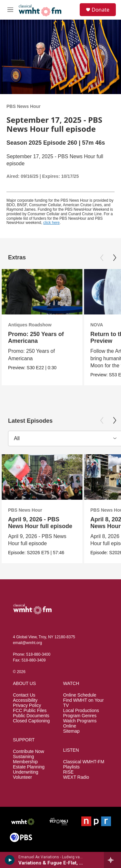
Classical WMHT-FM (84, 762)
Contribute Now (29, 752)
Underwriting (26, 772)
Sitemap (71, 731)
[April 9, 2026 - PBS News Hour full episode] (42, 477)
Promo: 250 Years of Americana (36, 338)
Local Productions (81, 711)
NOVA (97, 325)
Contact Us (24, 695)
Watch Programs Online (80, 723)
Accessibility (25, 700)
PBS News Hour (24, 106)
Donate (101, 10)
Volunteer (22, 777)
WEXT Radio (76, 777)
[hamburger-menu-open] (10, 10)
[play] (10, 860)
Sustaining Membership (25, 759)
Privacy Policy (27, 705)
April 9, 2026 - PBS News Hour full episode (40, 523)
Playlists (71, 767)
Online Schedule (80, 695)
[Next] (115, 258)
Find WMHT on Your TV (84, 703)
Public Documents (31, 716)
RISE (69, 772)
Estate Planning (29, 767)
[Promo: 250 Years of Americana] (42, 292)
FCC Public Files (30, 711)
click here (51, 223)
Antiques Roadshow (30, 325)
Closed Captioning (31, 721)
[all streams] (112, 860)
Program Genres (80, 716)
